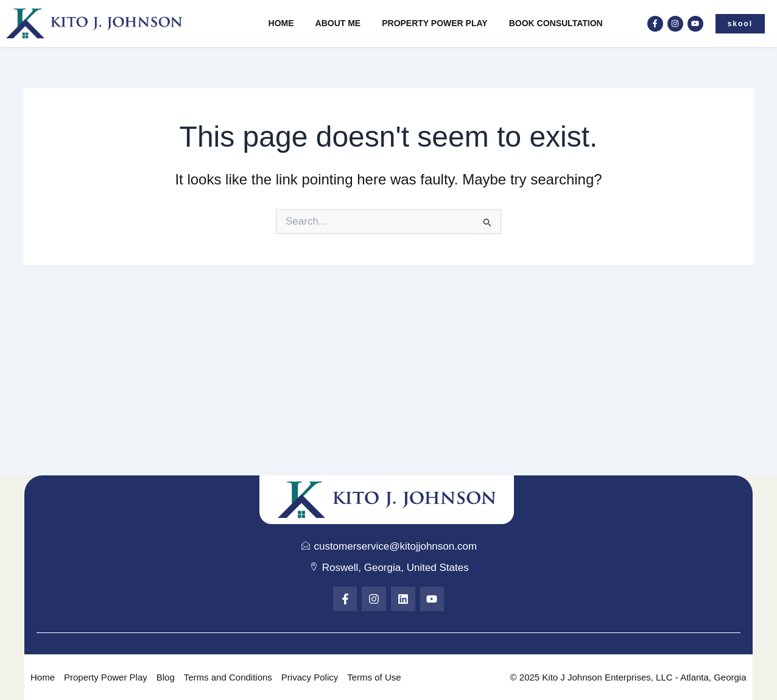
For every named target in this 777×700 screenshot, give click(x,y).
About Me (338, 23)
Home (281, 23)
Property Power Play (434, 23)
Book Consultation (556, 23)
